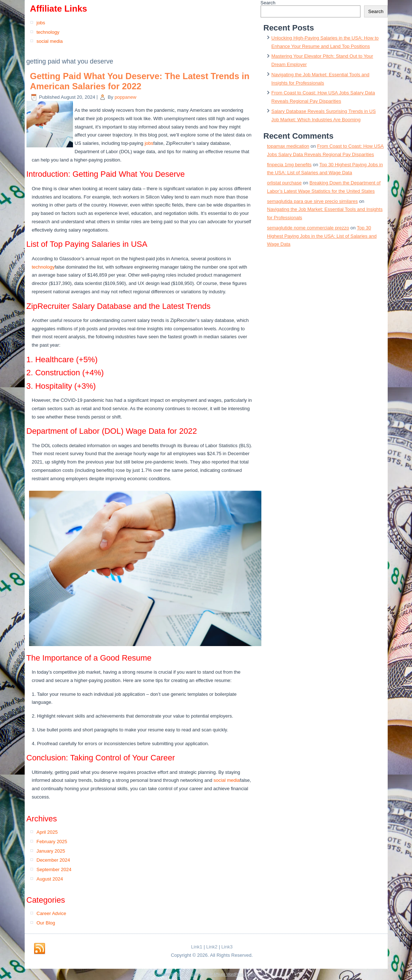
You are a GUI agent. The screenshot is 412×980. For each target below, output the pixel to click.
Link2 (212, 947)
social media (50, 41)
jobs (41, 23)
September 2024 (54, 869)
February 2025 (52, 842)
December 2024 (54, 860)
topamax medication (288, 146)
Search (268, 3)
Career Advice (52, 913)
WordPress (185, 974)
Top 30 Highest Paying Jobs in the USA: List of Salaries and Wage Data (322, 236)
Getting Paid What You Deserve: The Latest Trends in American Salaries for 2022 (140, 81)
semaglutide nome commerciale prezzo (308, 228)
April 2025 (47, 832)
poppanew (126, 97)
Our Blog (46, 923)
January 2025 (51, 851)
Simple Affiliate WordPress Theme (229, 974)
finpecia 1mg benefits (289, 165)
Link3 (227, 947)
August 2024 (50, 879)
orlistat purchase (284, 183)
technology (48, 32)
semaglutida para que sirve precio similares (313, 201)
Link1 (197, 947)
